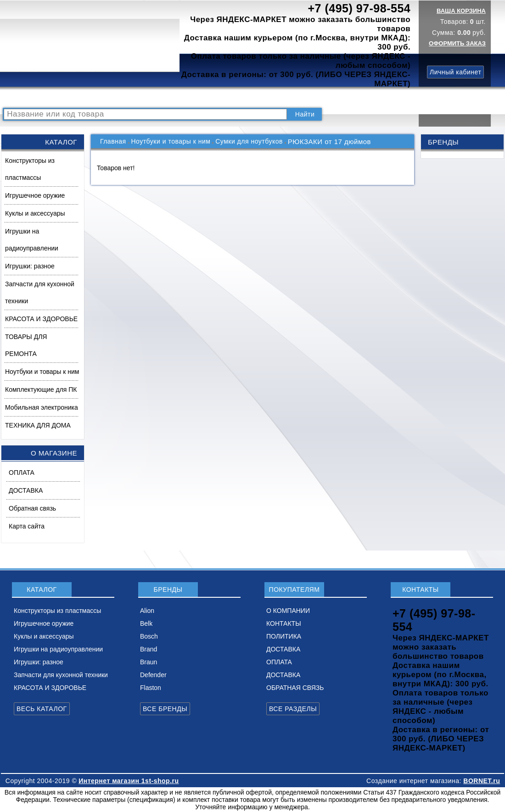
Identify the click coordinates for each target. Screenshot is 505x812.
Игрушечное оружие (35, 195)
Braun (149, 662)
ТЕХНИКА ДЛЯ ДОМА (38, 425)
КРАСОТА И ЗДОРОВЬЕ (41, 319)
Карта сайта (27, 526)
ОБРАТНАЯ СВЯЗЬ (295, 688)
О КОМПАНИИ (206, 97)
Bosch (149, 636)
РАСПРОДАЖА (30, 97)
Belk (146, 623)
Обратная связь (32, 508)
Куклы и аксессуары (35, 213)
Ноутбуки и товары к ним (42, 372)
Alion (147, 611)
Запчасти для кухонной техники (40, 292)
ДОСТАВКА (344, 97)
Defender (153, 675)
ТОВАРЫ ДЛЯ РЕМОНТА (26, 345)
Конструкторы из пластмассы (30, 169)
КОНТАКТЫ (255, 97)
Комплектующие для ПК (41, 389)
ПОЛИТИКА (300, 97)
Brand (149, 649)
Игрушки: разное (30, 266)
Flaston (151, 688)
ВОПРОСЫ (116, 97)
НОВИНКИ (158, 97)
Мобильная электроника (42, 407)
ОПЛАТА (22, 473)
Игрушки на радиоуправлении (32, 240)
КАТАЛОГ (76, 97)
